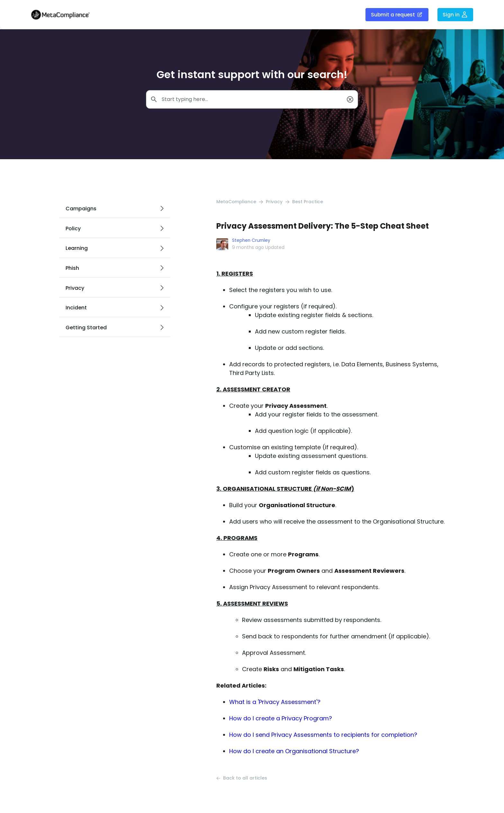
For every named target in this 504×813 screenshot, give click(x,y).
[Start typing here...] (252, 100)
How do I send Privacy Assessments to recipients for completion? (323, 735)
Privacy (275, 202)
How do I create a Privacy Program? (281, 719)
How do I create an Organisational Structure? (294, 751)
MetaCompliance (237, 202)
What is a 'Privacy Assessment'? (275, 702)
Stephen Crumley (252, 241)
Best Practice (308, 202)
